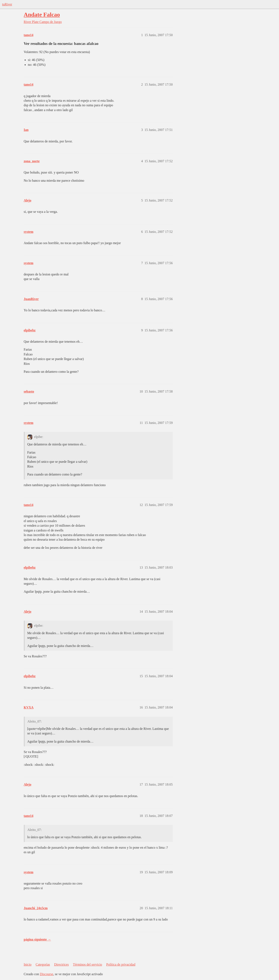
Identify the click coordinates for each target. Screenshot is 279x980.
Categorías (43, 964)
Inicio (28, 964)
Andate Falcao (42, 15)
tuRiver (7, 4)
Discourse (47, 974)
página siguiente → (37, 939)
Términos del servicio (87, 964)
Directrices (61, 964)
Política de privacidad (121, 964)
